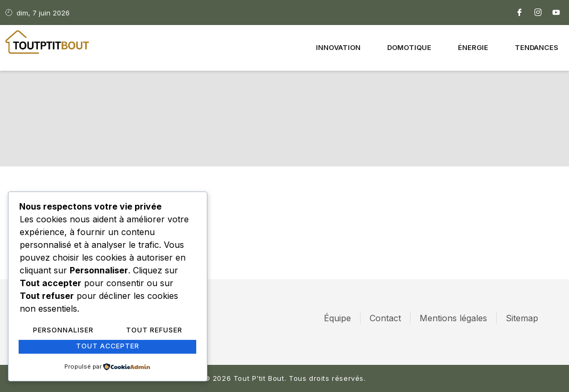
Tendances (537, 48)
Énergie (473, 48)
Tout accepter (108, 347)
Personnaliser (63, 331)
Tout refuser (154, 331)
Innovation (338, 48)
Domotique (409, 48)
